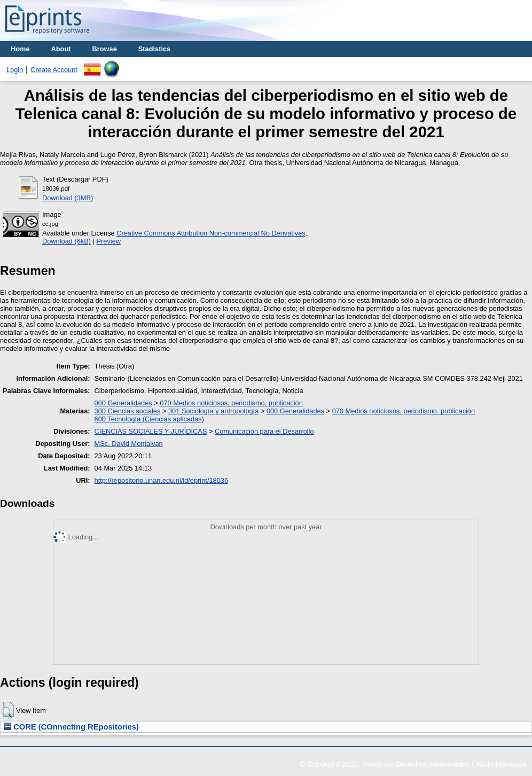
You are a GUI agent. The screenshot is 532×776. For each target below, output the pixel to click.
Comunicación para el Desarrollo (264, 431)
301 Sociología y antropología (213, 411)
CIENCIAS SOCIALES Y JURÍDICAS (151, 431)
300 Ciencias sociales (128, 411)
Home (20, 49)
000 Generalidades (123, 403)
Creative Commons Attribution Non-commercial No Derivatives (211, 233)
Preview (108, 241)
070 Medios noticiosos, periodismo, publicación (231, 403)
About (61, 49)
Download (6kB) (66, 241)
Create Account (54, 70)
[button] (8, 710)
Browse (105, 49)
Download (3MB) (68, 198)
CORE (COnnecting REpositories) (71, 727)
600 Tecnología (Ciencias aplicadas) (149, 419)
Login (15, 70)
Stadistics (154, 49)
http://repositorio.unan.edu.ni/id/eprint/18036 (161, 480)
